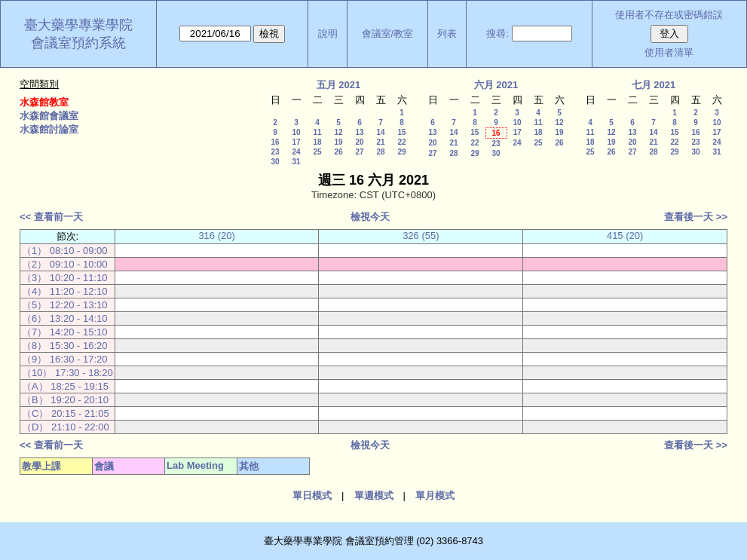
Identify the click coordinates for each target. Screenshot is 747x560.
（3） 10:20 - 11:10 (64, 278)
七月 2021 (654, 85)
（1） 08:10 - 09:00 (64, 251)
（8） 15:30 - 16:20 (64, 346)
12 (338, 132)
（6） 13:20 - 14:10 (64, 318)
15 (401, 132)
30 (275, 162)
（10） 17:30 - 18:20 (67, 373)
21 (380, 142)
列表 (447, 34)
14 (380, 132)
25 (317, 152)
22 (401, 142)
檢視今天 (370, 217)
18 (317, 142)
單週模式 (374, 496)
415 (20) (625, 236)
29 (401, 152)
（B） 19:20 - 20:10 (65, 400)
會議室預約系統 (78, 43)
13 (359, 132)
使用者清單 (669, 52)
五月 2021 (339, 85)
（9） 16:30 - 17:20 (64, 359)
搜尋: (497, 34)
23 (275, 152)
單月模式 (435, 496)
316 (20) (216, 236)
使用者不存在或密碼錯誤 (669, 15)
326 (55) (421, 236)
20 (359, 142)
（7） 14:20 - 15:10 (64, 332)
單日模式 (312, 496)
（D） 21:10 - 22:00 (66, 427)
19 (338, 142)
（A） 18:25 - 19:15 (65, 386)
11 (317, 132)
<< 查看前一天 (51, 217)
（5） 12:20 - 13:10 (64, 305)
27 (359, 152)
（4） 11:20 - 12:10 (64, 291)
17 (296, 142)
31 (296, 162)
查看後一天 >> (696, 217)
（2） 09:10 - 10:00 (64, 264)
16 (275, 142)
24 (296, 152)
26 (338, 152)
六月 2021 (496, 85)
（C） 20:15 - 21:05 (66, 413)
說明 (328, 34)
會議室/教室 (388, 34)
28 (380, 152)
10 (296, 132)
